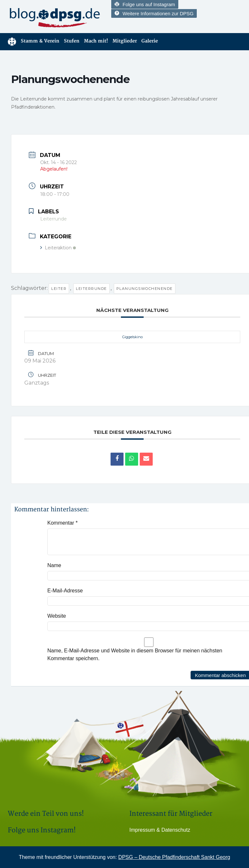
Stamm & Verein (40, 41)
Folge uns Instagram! (42, 830)
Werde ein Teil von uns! (46, 814)
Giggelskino (132, 337)
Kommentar (62, 523)
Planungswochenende (145, 289)
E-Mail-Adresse (65, 591)
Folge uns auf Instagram (145, 4)
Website (57, 616)
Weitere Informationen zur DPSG (154, 13)
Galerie (150, 41)
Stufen (72, 41)
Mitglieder (125, 41)
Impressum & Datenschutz (160, 830)
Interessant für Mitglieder (171, 814)
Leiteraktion (58, 248)
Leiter (59, 289)
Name (54, 565)
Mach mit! (96, 41)
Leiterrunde (91, 289)
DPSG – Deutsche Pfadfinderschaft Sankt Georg (174, 857)
